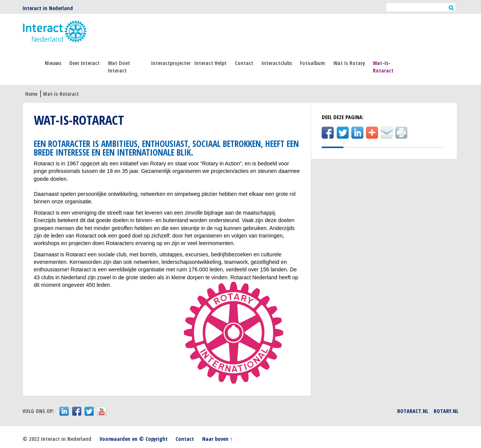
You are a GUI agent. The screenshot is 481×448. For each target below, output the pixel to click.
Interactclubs (277, 63)
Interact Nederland (55, 32)
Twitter (343, 133)
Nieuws (53, 63)
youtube (102, 411)
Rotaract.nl (413, 411)
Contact (244, 63)
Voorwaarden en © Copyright (134, 439)
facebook (77, 411)
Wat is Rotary (349, 63)
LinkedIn (357, 133)
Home (31, 94)
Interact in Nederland (48, 8)
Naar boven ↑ (217, 439)
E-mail (387, 133)
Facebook (328, 133)
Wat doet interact (119, 67)
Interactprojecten (171, 63)
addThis (372, 133)
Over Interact (84, 63)
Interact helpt (210, 63)
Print (401, 133)
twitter (89, 411)
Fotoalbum (312, 63)
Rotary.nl (446, 411)
